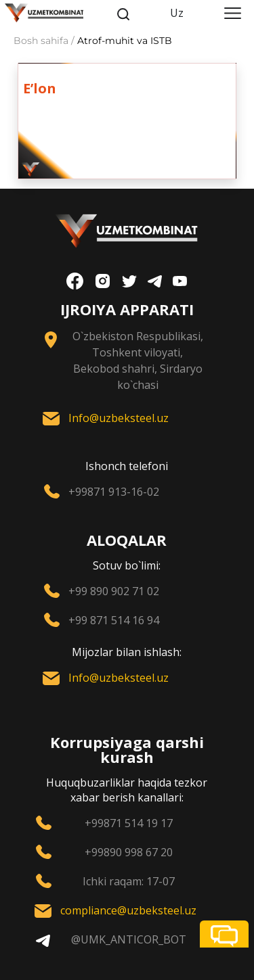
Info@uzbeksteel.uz (119, 418)
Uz (177, 13)
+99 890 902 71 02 (114, 591)
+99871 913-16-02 (114, 492)
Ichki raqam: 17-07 (129, 881)
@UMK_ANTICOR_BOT (129, 939)
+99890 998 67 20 (129, 852)
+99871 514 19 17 (129, 823)
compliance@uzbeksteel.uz (128, 910)
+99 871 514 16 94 (114, 620)
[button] (224, 934)
